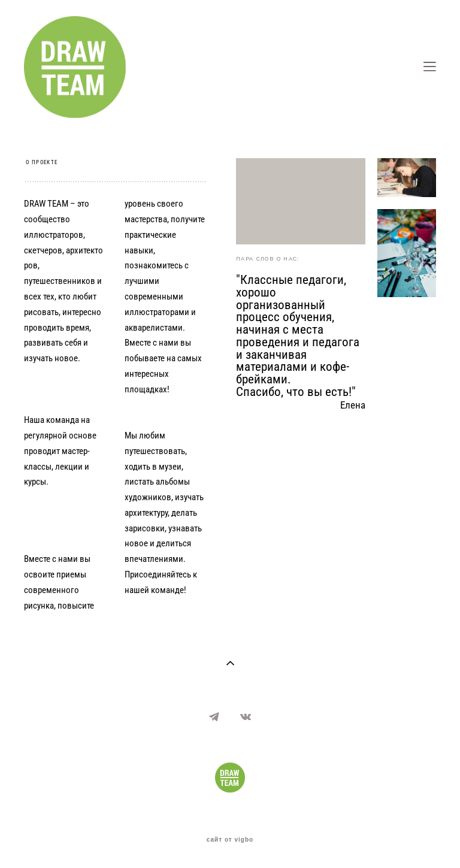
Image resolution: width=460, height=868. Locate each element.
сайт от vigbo (230, 840)
